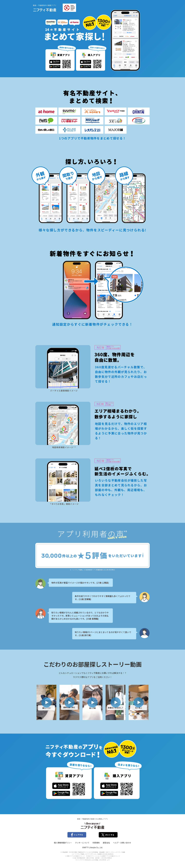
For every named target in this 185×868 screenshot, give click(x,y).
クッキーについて (82, 843)
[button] (46, 702)
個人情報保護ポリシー (63, 843)
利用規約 (96, 843)
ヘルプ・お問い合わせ (122, 843)
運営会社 (106, 843)
